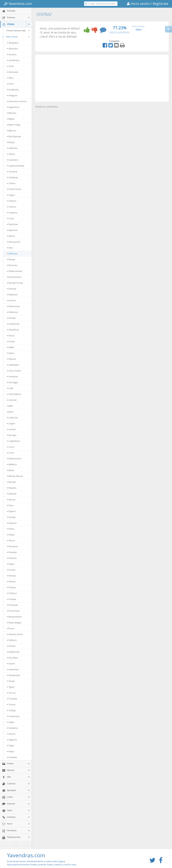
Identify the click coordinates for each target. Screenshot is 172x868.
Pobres (11, 582)
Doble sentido (15, 271)
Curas (11, 218)
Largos (11, 423)
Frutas (11, 341)
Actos (10, 66)
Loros (11, 453)
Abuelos (12, 54)
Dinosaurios (14, 242)
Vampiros (13, 728)
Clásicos (12, 201)
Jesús (10, 412)
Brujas (11, 142)
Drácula (12, 289)
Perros (11, 541)
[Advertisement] (102, 78)
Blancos (12, 131)
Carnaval (12, 172)
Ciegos (11, 195)
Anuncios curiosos (17, 101)
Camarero (13, 160)
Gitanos (12, 359)
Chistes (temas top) (18, 30)
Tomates (12, 699)
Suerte (11, 664)
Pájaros (11, 511)
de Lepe (12, 435)
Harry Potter (14, 371)
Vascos (11, 734)
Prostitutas (13, 611)
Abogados (13, 43)
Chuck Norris (14, 189)
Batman (12, 113)
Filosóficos (13, 330)
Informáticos (14, 394)
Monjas (11, 482)
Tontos (11, 705)
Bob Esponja (14, 136)
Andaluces (13, 90)
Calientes (12, 148)
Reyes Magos (14, 623)
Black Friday (14, 125)
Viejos (11, 751)
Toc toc (11, 693)
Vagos (11, 722)
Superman (13, 669)
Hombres (12, 377)
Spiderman (13, 652)
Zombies (12, 757)
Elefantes (12, 295)
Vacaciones (13, 716)
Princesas (12, 605)
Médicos (12, 464)
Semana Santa (15, 634)
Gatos (11, 353)
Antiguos (12, 95)
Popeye (12, 599)
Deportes (12, 230)
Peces (11, 529)
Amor (10, 84)
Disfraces (12, 254)
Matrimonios (14, 459)
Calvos (11, 154)
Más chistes (16, 37)
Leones (11, 429)
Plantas (11, 576)
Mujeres (12, 488)
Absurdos (13, 49)
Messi (11, 470)
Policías (11, 587)
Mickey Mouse (15, 476)
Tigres (11, 687)
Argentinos (13, 107)
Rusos (11, 628)
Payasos (12, 523)
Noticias (12, 494)
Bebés (11, 119)
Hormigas (13, 382)
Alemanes (13, 72)
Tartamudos (14, 675)
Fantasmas (13, 324)
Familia (11, 318)
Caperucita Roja (16, 166)
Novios (11, 500)
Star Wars (13, 658)
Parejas (11, 517)
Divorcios (12, 265)
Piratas (11, 570)
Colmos (12, 207)
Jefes (10, 406)
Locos (11, 447)
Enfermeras (13, 306)
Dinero (11, 236)
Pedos (11, 535)
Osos (10, 505)
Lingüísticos (14, 441)
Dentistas (12, 224)
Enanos (11, 300)
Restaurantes (14, 617)
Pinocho (12, 558)
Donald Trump (15, 283)
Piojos (11, 564)
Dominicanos (14, 277)
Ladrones (12, 418)
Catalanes (13, 177)
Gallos (11, 347)
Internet (12, 400)
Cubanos (12, 213)
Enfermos (13, 312)
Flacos (11, 336)
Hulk (10, 388)
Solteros (12, 640)
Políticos (12, 593)
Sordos (11, 646)
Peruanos (13, 546)
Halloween (13, 365)
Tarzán (11, 681)
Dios (10, 248)
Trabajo (12, 710)
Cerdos (11, 183)
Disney (11, 259)
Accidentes (13, 60)
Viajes (11, 746)
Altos (10, 78)
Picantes (12, 552)
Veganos (12, 740)
